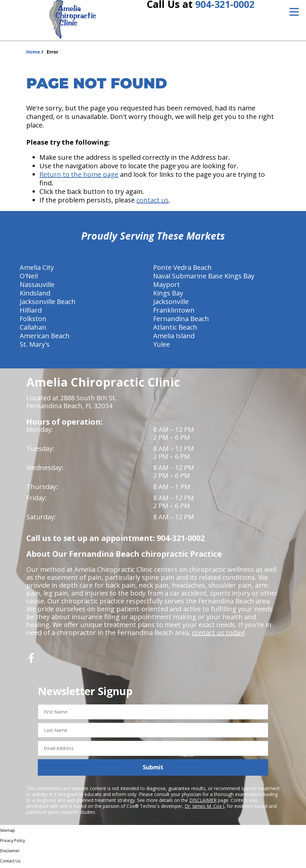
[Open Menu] (294, 12)
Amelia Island (174, 338)
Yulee (162, 347)
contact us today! (218, 635)
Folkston (33, 321)
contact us (153, 202)
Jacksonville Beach (48, 304)
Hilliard (31, 312)
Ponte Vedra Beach (182, 270)
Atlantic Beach (175, 329)
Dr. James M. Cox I (204, 808)
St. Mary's (35, 347)
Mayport (166, 287)
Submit (153, 769)
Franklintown (174, 312)
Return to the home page (79, 177)
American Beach (45, 338)
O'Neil (29, 278)
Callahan (33, 329)
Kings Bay (168, 295)
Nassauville (37, 287)
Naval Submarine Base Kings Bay (204, 278)
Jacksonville (171, 304)
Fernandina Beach (181, 321)
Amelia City (37, 270)
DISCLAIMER (203, 802)
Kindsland (35, 295)
